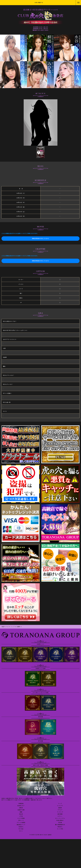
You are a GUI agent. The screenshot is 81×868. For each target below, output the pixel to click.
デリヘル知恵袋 (21, 823)
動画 (21, 812)
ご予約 (21, 816)
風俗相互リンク (21, 825)
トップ (60, 804)
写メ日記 (21, 829)
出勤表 (21, 808)
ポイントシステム (60, 818)
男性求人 (60, 827)
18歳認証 (21, 804)
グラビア (60, 810)
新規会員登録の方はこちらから (41, 239)
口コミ (21, 831)
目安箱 (60, 823)
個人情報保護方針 (60, 825)
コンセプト (60, 806)
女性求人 (21, 827)
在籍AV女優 (21, 810)
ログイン (60, 816)
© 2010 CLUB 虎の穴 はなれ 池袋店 (40, 835)
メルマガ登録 (21, 818)
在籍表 (60, 808)
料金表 (21, 814)
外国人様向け (60, 820)
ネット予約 (60, 829)
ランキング (60, 812)
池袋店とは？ (21, 806)
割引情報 (60, 814)
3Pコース (21, 820)
